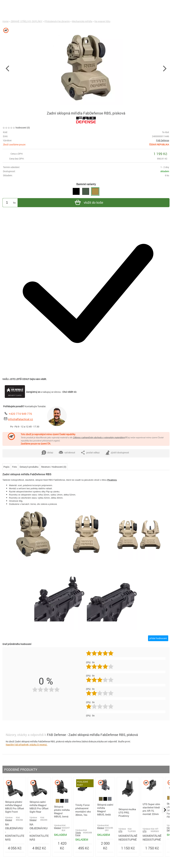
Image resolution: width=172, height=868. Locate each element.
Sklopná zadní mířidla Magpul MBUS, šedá (105, 810)
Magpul (9, 820)
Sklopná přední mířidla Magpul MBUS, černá (62, 811)
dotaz (47, 453)
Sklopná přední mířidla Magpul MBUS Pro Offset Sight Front (15, 807)
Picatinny (112, 480)
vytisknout (67, 453)
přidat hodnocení (158, 638)
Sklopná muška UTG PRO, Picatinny (127, 812)
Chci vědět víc (69, 392)
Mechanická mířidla (82, 21)
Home (5, 21)
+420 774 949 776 (20, 414)
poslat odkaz (90, 453)
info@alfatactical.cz (21, 419)
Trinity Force (78, 834)
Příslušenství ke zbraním (57, 21)
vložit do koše (89, 203)
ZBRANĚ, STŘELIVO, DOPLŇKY (27, 21)
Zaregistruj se (33, 392)
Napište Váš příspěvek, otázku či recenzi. (27, 745)
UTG (120, 831)
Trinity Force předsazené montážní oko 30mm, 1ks (83, 810)
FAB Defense (163, 140)
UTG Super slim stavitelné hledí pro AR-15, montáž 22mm (151, 809)
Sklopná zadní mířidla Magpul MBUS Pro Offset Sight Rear (39, 807)
